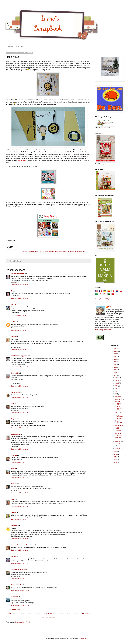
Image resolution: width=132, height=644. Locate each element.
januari (117, 378)
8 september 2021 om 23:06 (20, 539)
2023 (115, 454)
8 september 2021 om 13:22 (20, 428)
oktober (118, 441)
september (119, 399)
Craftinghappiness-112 (78, 251)
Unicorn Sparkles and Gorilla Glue (22, 545)
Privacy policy (20, 46)
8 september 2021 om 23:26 (20, 550)
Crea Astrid (15, 373)
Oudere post (86, 613)
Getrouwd (118, 431)
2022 (115, 452)
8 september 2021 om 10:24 (20, 386)
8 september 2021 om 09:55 (20, 350)
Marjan (14, 556)
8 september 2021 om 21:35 (20, 506)
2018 (115, 367)
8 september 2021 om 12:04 (20, 413)
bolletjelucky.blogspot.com (20, 356)
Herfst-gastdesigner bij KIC (119, 417)
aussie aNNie (15, 392)
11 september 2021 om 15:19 (20, 590)
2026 (115, 462)
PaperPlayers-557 (63, 251)
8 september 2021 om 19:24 (20, 462)
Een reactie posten (15, 609)
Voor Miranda (119, 425)
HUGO (117, 428)
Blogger (84, 638)
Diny (13, 404)
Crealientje (15, 596)
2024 (115, 457)
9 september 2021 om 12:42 (20, 563)
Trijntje (13, 469)
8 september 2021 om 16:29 (20, 449)
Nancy (13, 499)
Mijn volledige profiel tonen (103, 330)
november (118, 444)
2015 (115, 359)
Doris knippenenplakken (19, 570)
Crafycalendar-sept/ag (49, 251)
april (117, 386)
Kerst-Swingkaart (119, 422)
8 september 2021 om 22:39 (20, 520)
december (118, 448)
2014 (115, 357)
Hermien (14, 337)
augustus (118, 397)
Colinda (14, 322)
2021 (115, 375)
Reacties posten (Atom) (23, 622)
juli (116, 394)
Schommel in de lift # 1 (119, 434)
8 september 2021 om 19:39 (20, 478)
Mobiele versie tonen (48, 617)
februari (118, 380)
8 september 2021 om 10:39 (20, 397)
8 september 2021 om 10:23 (20, 367)
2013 (115, 354)
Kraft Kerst (118, 438)
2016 (115, 362)
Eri (12, 291)
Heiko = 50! (118, 412)
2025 (115, 460)
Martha (13, 304)
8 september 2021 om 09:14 (20, 298)
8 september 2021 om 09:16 (20, 315)
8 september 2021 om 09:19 (20, 331)
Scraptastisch (16, 434)
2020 (115, 373)
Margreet (14, 484)
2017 (115, 365)
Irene (110, 307)
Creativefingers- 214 (34, 251)
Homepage (9, 46)
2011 (115, 349)
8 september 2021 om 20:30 (20, 493)
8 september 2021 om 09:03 (20, 285)
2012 (115, 351)
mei (116, 388)
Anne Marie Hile (16, 585)
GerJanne (14, 526)
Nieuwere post (11, 613)
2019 (115, 370)
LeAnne (14, 512)
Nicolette (14, 455)
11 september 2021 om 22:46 (20, 605)
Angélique (15, 419)
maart (117, 383)
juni (116, 391)
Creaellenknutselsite (18, 274)
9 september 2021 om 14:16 (20, 579)
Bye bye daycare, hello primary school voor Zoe (119, 406)
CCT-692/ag (23, 251)
